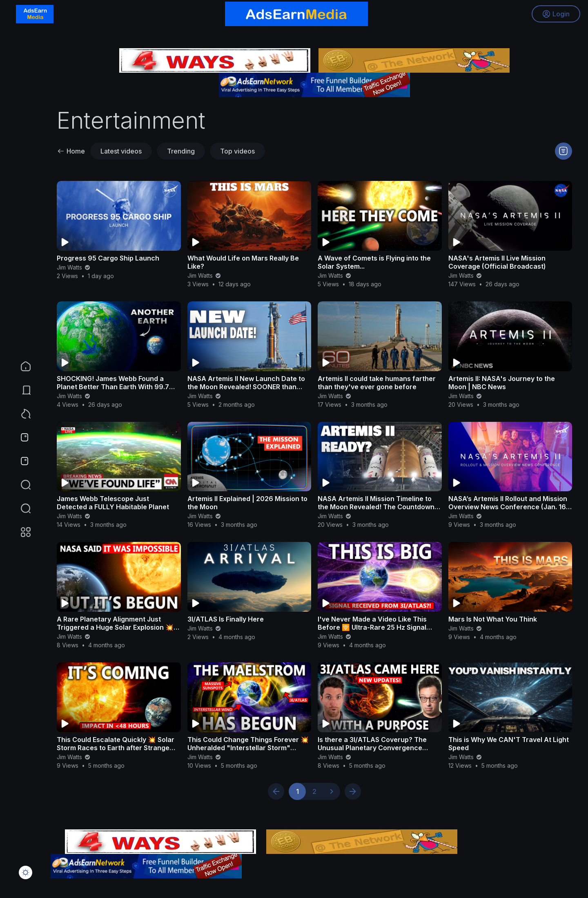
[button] (20, 508)
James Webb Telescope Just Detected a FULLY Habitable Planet (113, 503)
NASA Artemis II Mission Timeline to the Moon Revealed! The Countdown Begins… (376, 507)
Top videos (237, 151)
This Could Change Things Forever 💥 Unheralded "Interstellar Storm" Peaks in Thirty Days (248, 748)
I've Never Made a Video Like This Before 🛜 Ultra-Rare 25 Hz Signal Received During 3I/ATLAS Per (372, 627)
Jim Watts (74, 267)
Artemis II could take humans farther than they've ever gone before (377, 383)
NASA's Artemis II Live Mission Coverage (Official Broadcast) (497, 262)
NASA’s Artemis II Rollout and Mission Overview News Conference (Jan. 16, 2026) (508, 507)
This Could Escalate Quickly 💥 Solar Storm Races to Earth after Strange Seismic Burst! (116, 748)
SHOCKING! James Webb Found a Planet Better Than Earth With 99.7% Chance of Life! (116, 387)
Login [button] (556, 14)
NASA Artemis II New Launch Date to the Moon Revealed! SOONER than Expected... (246, 387)
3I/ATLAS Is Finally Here (226, 619)
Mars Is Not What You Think (493, 619)
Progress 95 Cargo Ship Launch (108, 258)
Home (71, 151)
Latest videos (121, 151)
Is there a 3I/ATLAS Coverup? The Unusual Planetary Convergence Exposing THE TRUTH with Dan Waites (378, 748)
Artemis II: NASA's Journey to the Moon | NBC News (502, 383)
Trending (181, 151)
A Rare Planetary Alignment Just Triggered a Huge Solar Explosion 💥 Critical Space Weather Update (115, 627)
